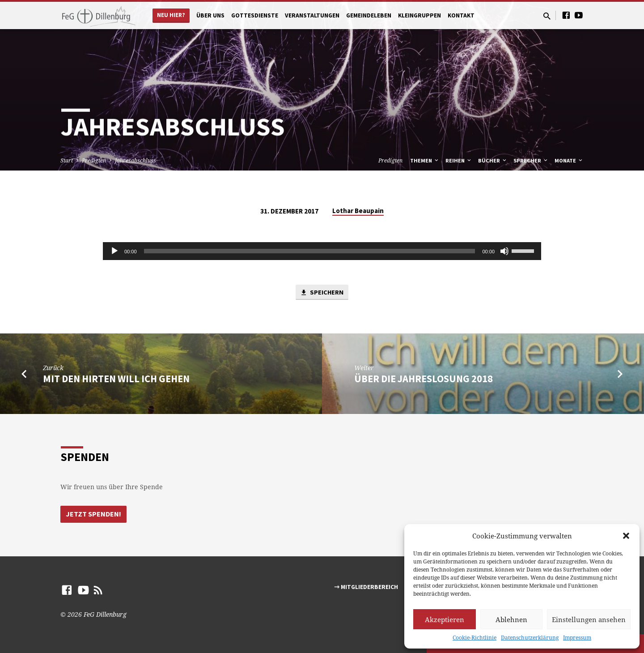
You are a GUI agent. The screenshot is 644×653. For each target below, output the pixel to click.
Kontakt (461, 15)
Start (67, 160)
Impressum (577, 638)
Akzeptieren (445, 619)
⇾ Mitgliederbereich (366, 587)
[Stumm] (504, 251)
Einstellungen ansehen (589, 619)
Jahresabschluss (136, 160)
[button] (626, 536)
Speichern (322, 293)
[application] (322, 251)
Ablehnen (511, 619)
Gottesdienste (255, 15)
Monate (569, 160)
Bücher (493, 160)
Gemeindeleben (369, 15)
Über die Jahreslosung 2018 (424, 379)
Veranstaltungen (312, 15)
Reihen (459, 160)
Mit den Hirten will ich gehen (116, 379)
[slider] (310, 251)
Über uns (210, 15)
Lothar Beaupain (358, 211)
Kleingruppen (419, 15)
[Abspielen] (114, 251)
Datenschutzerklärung (530, 638)
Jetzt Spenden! (93, 514)
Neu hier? (171, 15)
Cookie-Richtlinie (475, 638)
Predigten (94, 160)
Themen (425, 160)
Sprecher (531, 160)
